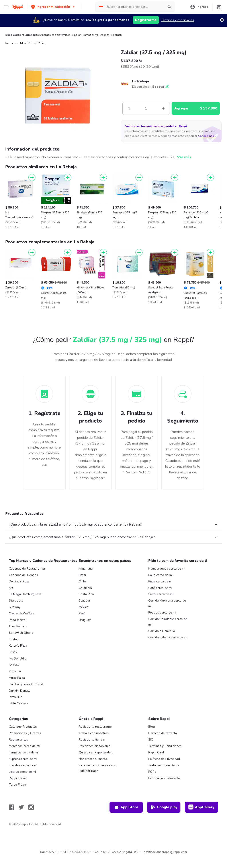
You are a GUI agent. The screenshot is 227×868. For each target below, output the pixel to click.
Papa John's (17, 620)
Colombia (85, 588)
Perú (82, 613)
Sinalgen (116, 35)
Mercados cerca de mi (24, 746)
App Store (126, 807)
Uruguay (85, 620)
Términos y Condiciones (165, 746)
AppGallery (202, 807)
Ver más (184, 157)
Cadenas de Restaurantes (27, 569)
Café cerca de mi (160, 588)
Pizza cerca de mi (160, 581)
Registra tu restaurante (95, 727)
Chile (82, 581)
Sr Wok (14, 665)
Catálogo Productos (23, 727)
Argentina (86, 569)
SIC (151, 740)
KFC (12, 588)
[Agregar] (32, 177)
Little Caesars (19, 703)
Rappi (9, 43)
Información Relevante (164, 778)
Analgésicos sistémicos (55, 35)
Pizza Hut (15, 697)
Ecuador (84, 601)
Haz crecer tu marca (93, 759)
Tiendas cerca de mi (23, 765)
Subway (15, 607)
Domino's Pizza (19, 581)
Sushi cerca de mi (161, 594)
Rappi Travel (18, 778)
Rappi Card (156, 752)
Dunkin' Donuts (20, 691)
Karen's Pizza (18, 646)
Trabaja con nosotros (94, 733)
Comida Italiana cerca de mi (168, 637)
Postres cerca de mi (162, 613)
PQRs (152, 772)
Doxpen (105, 35)
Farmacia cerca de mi (24, 752)
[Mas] (163, 108)
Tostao (14, 639)
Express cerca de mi (23, 759)
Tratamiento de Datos (164, 765)
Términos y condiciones (178, 20)
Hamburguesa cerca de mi (167, 569)
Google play (164, 807)
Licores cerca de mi (22, 772)
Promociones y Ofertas (25, 733)
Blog (152, 727)
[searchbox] (134, 7)
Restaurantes (18, 740)
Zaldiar (76, 35)
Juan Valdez (17, 626)
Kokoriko (15, 671)
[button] (53, 7)
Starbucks (16, 601)
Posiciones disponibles (95, 746)
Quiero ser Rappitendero (96, 752)
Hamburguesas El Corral (26, 684)
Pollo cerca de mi (160, 575)
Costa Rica (86, 594)
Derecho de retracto (163, 733)
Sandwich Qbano (21, 633)
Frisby (13, 652)
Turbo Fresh (17, 785)
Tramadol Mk (90, 35)
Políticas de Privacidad (164, 759)
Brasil (83, 575)
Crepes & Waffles (22, 613)
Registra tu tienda (91, 740)
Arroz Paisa (17, 678)
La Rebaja (141, 81)
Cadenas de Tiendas (23, 575)
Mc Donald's (18, 658)
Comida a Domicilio (162, 631)
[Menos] (129, 108)
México (84, 607)
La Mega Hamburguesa (25, 594)
